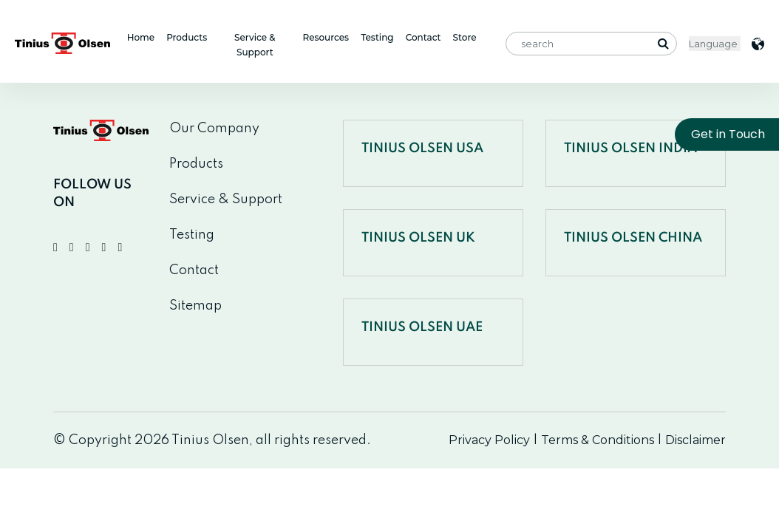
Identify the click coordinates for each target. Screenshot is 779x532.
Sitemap (195, 306)
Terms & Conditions (598, 440)
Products (187, 37)
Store (465, 37)
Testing (377, 37)
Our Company (214, 129)
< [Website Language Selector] (715, 44)
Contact (423, 37)
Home (141, 37)
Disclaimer (695, 440)
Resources (326, 37)
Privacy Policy (489, 440)
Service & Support (255, 45)
